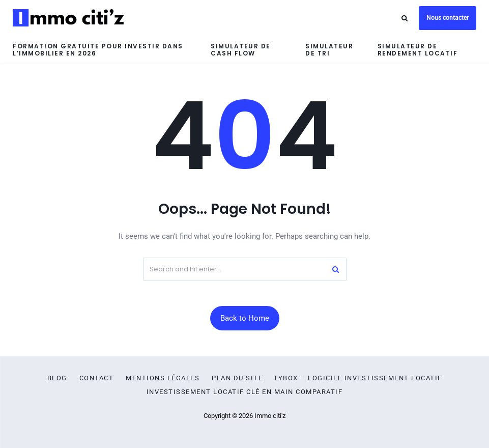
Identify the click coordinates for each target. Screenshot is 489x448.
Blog (57, 378)
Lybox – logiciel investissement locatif (358, 378)
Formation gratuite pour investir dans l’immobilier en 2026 (98, 49)
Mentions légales (163, 378)
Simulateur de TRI (329, 49)
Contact (97, 378)
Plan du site (237, 378)
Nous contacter (448, 18)
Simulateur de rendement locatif (418, 49)
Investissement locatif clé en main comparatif (245, 392)
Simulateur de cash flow (241, 49)
